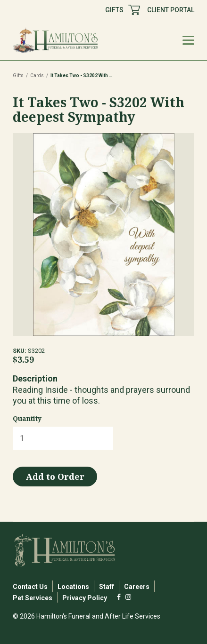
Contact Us (30, 587)
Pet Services (33, 598)
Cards (37, 76)
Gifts (18, 76)
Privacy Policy (85, 598)
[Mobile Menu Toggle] (188, 40)
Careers (137, 587)
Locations (73, 587)
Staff (107, 587)
